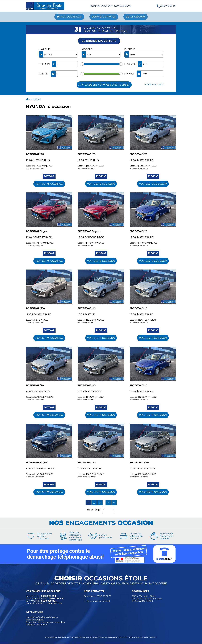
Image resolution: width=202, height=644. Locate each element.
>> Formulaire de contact (97, 601)
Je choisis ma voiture (99, 41)
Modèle (87, 50)
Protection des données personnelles (45, 622)
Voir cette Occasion (49, 184)
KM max (129, 74)
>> (114, 503)
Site (142, 637)
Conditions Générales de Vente (42, 618)
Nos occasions (69, 17)
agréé (146, 637)
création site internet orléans (129, 637)
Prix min (44, 64)
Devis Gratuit (137, 17)
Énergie (130, 50)
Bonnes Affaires (104, 17)
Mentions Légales (35, 620)
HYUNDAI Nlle (35, 309)
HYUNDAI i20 (35, 155)
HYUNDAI (36, 100)
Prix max (130, 64)
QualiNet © (153, 637)
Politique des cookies (37, 625)
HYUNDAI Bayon (37, 232)
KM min (43, 74)
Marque (44, 50)
